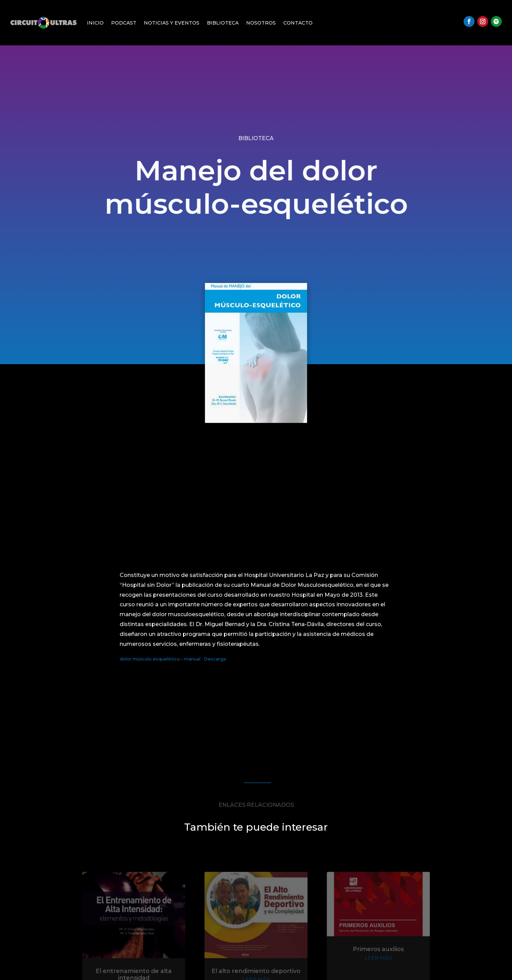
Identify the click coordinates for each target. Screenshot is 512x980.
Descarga (215, 659)
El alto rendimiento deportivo (256, 972)
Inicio (95, 23)
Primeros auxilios (374, 951)
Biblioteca (223, 23)
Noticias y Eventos (172, 23)
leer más (374, 960)
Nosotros (261, 23)
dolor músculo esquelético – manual (160, 659)
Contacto (298, 23)
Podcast (124, 23)
